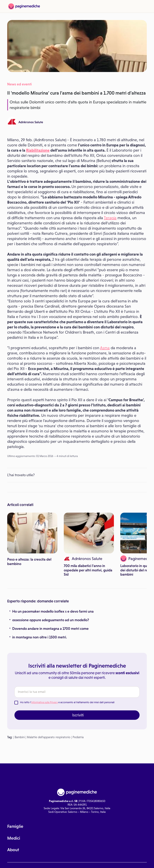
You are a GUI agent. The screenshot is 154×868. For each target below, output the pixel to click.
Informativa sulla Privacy (45, 702)
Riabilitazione (38, 150)
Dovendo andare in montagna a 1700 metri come (50, 629)
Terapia (110, 218)
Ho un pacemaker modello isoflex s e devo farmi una (53, 611)
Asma (105, 348)
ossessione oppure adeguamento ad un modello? (51, 620)
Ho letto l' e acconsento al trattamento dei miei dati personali (67, 702)
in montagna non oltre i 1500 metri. (40, 637)
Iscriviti (78, 715)
